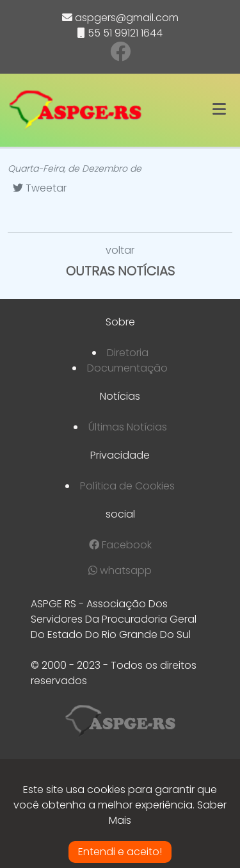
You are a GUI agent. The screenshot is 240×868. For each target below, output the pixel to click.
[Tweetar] (40, 188)
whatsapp (120, 570)
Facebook (120, 545)
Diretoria (128, 353)
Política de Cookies (127, 486)
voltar (120, 250)
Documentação (127, 368)
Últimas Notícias (128, 427)
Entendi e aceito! (120, 852)
